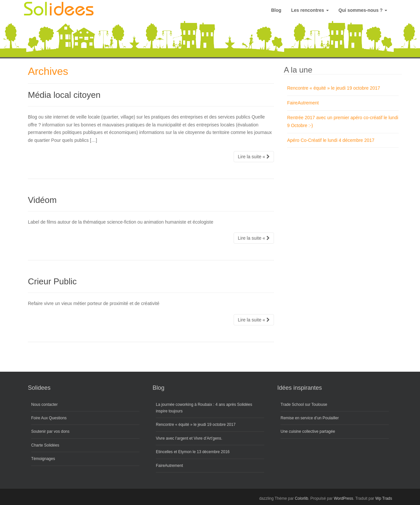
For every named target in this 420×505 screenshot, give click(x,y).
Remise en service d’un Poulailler (310, 418)
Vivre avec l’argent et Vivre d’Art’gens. (189, 438)
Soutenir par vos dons (50, 431)
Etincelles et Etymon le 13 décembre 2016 (193, 452)
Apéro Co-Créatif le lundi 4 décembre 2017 (331, 140)
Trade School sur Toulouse (304, 405)
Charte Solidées (45, 445)
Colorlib (301, 498)
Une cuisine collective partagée (308, 431)
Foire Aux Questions (49, 418)
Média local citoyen (64, 95)
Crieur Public (52, 281)
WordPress (343, 498)
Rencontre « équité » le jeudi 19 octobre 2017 (334, 88)
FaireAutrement (303, 103)
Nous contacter (44, 405)
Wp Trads (384, 498)
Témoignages (43, 459)
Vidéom (42, 200)
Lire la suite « (254, 157)
